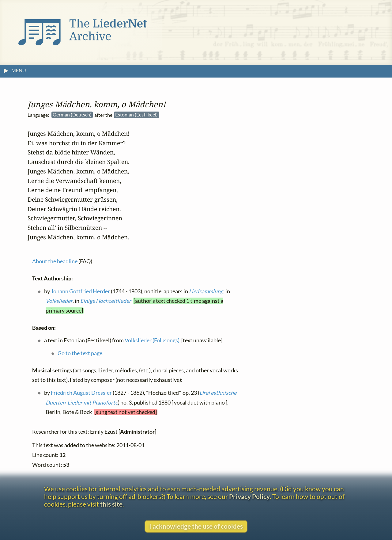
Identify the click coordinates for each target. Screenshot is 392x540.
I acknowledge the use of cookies (196, 526)
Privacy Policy (249, 496)
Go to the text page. (81, 353)
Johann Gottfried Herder (80, 291)
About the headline (55, 261)
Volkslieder (59, 301)
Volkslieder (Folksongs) (152, 340)
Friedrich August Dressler (81, 392)
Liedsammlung (206, 291)
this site (111, 504)
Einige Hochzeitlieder (106, 301)
